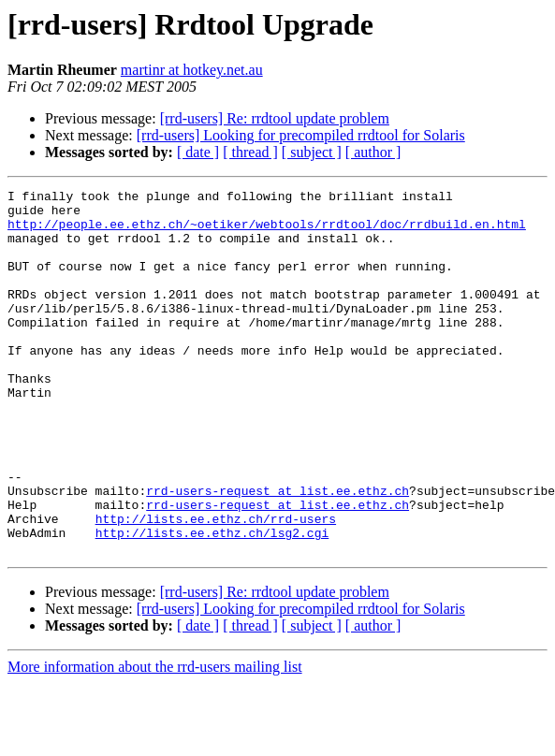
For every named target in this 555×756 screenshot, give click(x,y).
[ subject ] (312, 152)
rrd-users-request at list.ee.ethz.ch (277, 552)
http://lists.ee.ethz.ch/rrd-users (216, 586)
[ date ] (198, 152)
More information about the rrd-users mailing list (155, 740)
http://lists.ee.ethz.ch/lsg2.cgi (212, 603)
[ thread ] (250, 152)
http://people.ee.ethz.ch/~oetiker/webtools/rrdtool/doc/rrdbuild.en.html (267, 232)
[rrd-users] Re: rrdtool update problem (275, 118)
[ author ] (373, 152)
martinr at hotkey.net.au (192, 70)
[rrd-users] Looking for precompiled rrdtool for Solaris (301, 135)
